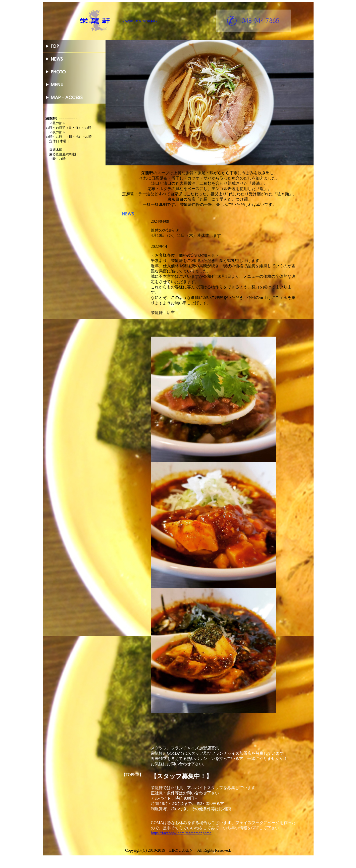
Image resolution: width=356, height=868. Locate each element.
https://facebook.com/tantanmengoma (181, 833)
